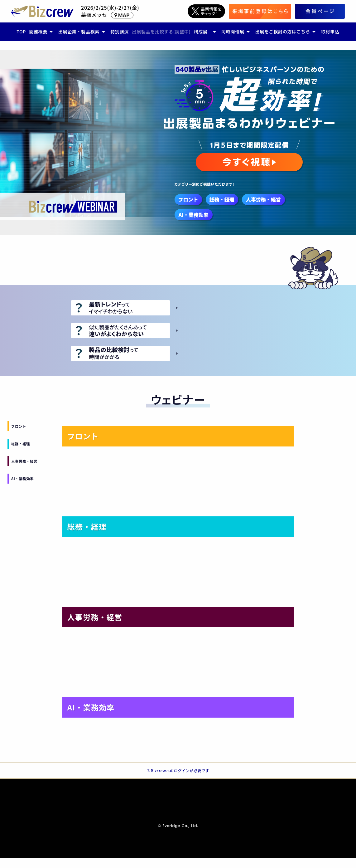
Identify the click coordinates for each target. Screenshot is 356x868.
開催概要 (38, 32)
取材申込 (330, 32)
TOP (21, 32)
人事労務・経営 (24, 461)
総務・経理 (21, 444)
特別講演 (120, 32)
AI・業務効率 (22, 479)
